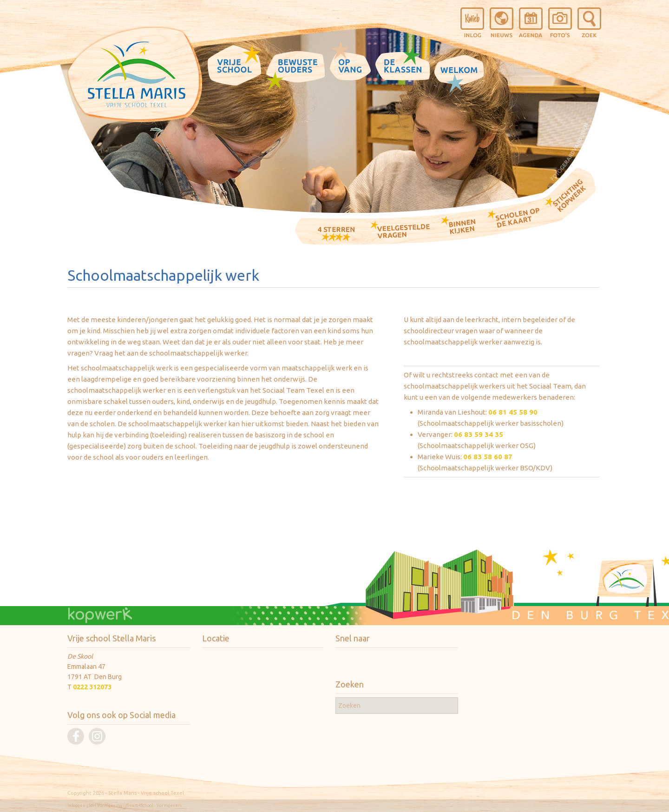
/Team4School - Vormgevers (154, 805)
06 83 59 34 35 (479, 434)
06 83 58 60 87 (488, 457)
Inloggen (76, 805)
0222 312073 (92, 687)
